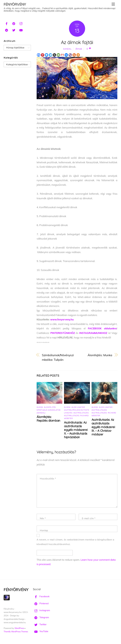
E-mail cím (89, 518)
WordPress (19, 628)
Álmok (79, 49)
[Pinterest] (43, 55)
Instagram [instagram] (41, 610)
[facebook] (7, 23)
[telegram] (7, 30)
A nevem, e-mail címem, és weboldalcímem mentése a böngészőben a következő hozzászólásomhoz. (75, 542)
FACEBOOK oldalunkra (102, 328)
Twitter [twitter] (40, 624)
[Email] (58, 55)
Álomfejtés (50, 407)
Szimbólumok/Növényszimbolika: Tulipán (58, 357)
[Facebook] (39, 55)
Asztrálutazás (81, 413)
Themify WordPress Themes (16, 632)
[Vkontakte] (66, 55)
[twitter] (14, 30)
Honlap (44, 530)
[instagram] (21, 23)
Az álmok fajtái (77, 42)
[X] (54, 55)
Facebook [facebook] (41, 596)
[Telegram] (50, 55)
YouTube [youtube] (41, 631)
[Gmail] (62, 55)
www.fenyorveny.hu (62, 319)
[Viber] (70, 55)
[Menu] (113, 4)
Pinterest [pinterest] (41, 603)
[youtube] (21, 30)
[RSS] (74, 55)
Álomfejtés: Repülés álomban (48, 419)
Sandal (67, 49)
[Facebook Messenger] (47, 55)
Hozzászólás (48, 479)
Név (43, 518)
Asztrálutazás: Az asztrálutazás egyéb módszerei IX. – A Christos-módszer (103, 427)
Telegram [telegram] (41, 617)
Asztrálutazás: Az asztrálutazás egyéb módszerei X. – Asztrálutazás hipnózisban (76, 430)
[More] (78, 55)
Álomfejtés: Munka (100, 355)
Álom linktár (78, 407)
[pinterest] (14, 23)
